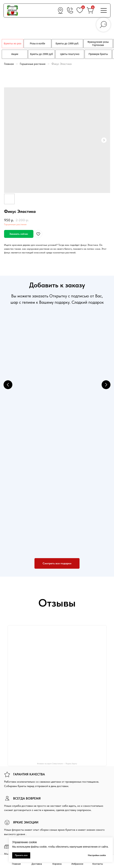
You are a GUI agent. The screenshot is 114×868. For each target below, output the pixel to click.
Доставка (66, 758)
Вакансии (66, 786)
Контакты (9, 824)
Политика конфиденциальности (77, 769)
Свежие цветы (12, 807)
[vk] (6, 773)
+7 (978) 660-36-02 (78, 802)
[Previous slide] (8, 360)
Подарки (9, 812)
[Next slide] (106, 360)
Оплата (65, 764)
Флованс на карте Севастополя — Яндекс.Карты (57, 622)
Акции (64, 775)
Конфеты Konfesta (79, 375)
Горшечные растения (33, 64)
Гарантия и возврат (71, 780)
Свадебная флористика (17, 818)
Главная (9, 64)
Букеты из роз (12, 801)
